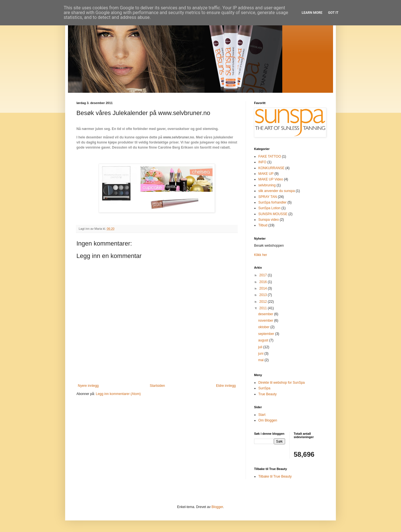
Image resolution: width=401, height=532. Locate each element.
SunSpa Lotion (269, 208)
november (266, 321)
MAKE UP (266, 174)
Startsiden (157, 386)
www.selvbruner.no (179, 137)
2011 (264, 308)
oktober (264, 327)
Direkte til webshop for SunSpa (282, 383)
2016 (264, 282)
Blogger (217, 507)
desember (266, 314)
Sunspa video (269, 220)
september (266, 334)
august (264, 340)
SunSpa (264, 388)
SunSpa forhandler (272, 202)
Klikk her (261, 255)
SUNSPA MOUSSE (273, 214)
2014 (264, 288)
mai (261, 360)
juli (261, 347)
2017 (264, 275)
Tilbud (263, 225)
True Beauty (267, 394)
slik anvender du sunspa (276, 191)
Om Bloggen (268, 420)
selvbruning (267, 185)
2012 (264, 302)
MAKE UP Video (271, 179)
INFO (262, 162)
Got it (333, 13)
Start (262, 415)
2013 (264, 295)
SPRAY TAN (268, 197)
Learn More (312, 13)
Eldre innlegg (226, 386)
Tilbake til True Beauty (275, 476)
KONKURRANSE (271, 168)
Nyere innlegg (88, 386)
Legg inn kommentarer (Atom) (118, 394)
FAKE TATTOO (270, 156)
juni (261, 354)
